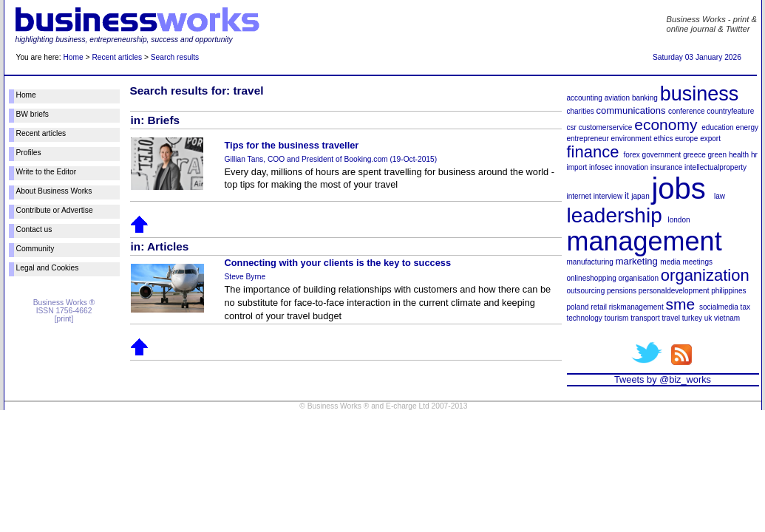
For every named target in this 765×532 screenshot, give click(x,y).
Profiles (29, 153)
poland (578, 307)
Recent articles (117, 57)
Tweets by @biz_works (663, 379)
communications (631, 110)
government (662, 155)
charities (581, 111)
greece (694, 155)
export (710, 139)
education (717, 127)
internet (579, 196)
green (718, 155)
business (700, 94)
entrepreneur (588, 139)
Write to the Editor (47, 172)
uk (708, 318)
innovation (632, 167)
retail (599, 307)
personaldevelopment (674, 291)
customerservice (606, 127)
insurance (666, 167)
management (645, 241)
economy (666, 125)
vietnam (727, 318)
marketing (637, 261)
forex (632, 155)
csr (572, 127)
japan (640, 196)
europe (686, 139)
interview (608, 196)
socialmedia (719, 307)
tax (745, 307)
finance (593, 152)
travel (670, 318)
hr (754, 155)
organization (705, 275)
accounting (585, 98)
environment (632, 139)
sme (680, 304)
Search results (175, 57)
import (577, 167)
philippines (728, 291)
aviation (617, 98)
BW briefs (33, 114)
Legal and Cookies (48, 268)
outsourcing (586, 291)
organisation (639, 278)
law (720, 196)
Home (73, 57)
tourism (617, 318)
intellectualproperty (715, 167)
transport (645, 318)
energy (747, 127)
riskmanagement (636, 307)
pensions (622, 291)
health (739, 155)
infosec (601, 167)
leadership (615, 215)
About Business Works (54, 191)
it (627, 196)
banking (645, 98)
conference (686, 111)
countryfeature (730, 111)
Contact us (34, 229)
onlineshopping (592, 278)
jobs (678, 188)
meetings (697, 262)
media (670, 262)
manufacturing (590, 262)
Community (35, 249)
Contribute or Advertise (55, 210)
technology (585, 318)
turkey (692, 318)
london (679, 220)
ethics (663, 139)
